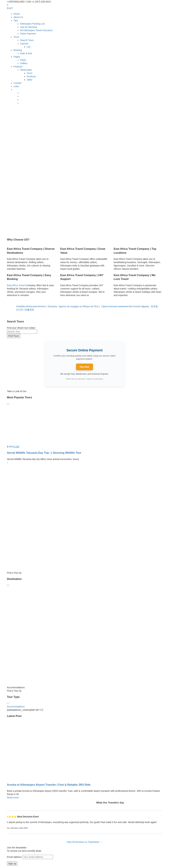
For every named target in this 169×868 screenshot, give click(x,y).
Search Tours (27, 40)
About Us (18, 17)
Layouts (24, 43)
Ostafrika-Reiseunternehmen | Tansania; (37, 306)
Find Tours (14, 336)
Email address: (30, 857)
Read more (13, 797)
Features (18, 67)
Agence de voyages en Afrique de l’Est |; (80, 306)
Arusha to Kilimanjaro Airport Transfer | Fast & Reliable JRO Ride (49, 785)
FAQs (23, 60)
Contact (17, 83)
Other (30, 80)
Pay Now (84, 367)
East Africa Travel (16, 285)
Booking (18, 50)
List (29, 47)
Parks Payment (28, 34)
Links (16, 86)
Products (31, 76)
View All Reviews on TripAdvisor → (85, 842)
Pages (17, 57)
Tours (16, 37)
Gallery (24, 63)
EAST (10, 8)
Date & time (26, 53)
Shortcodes (26, 70)
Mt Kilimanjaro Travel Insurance (36, 30)
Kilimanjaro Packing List (32, 24)
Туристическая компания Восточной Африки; (126, 306)
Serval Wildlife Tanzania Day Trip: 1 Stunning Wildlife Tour (44, 453)
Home (17, 14)
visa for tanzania (29, 27)
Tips (16, 20)
